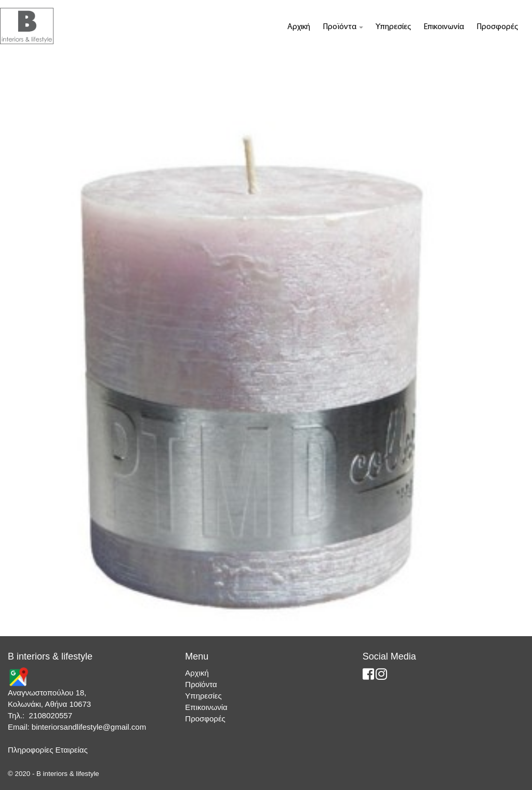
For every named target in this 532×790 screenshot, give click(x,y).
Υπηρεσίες (393, 27)
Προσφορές (497, 27)
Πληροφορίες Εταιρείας (48, 750)
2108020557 (51, 715)
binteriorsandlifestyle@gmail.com (89, 727)
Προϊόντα (343, 27)
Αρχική (299, 27)
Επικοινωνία (444, 27)
